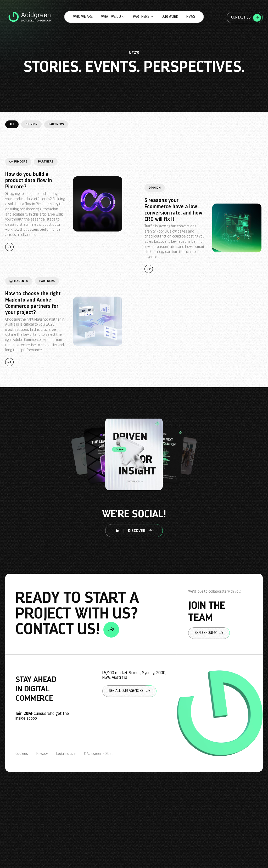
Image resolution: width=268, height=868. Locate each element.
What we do (113, 17)
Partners (143, 17)
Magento (19, 281)
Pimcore (18, 161)
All (12, 124)
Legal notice (66, 754)
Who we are (83, 17)
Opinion (31, 124)
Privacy (42, 754)
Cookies (22, 754)
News (191, 17)
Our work (170, 17)
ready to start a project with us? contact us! (77, 614)
